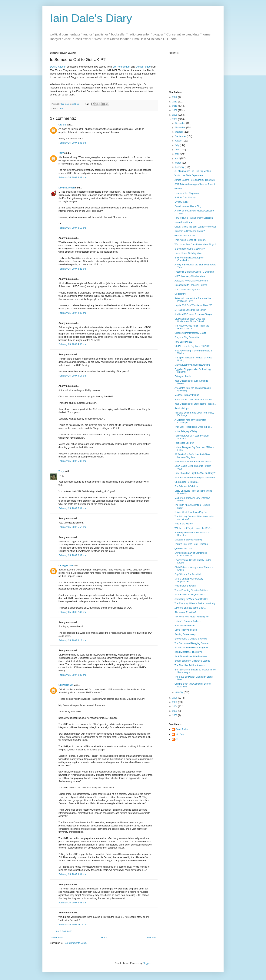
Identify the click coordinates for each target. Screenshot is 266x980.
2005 (175, 702)
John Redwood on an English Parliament (195, 478)
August (179, 141)
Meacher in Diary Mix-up (187, 395)
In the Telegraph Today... (187, 431)
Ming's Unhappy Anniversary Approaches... (189, 580)
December (181, 123)
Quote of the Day (183, 549)
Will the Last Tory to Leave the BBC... (193, 528)
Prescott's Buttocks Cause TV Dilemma (194, 272)
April (178, 158)
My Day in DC (181, 202)
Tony (61, 153)
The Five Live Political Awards (190, 665)
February (180, 167)
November (181, 128)
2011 (175, 102)
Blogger (146, 963)
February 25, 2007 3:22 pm (72, 269)
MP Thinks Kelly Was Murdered (190, 276)
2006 (175, 698)
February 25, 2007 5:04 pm (72, 508)
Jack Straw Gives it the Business (191, 656)
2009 (175, 110)
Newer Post (57, 938)
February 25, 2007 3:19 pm (72, 228)
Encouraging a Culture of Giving (191, 639)
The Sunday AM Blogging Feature (191, 643)
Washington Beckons (185, 586)
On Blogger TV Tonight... (187, 482)
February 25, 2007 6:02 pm (72, 555)
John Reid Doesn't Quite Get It (190, 595)
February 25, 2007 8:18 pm (72, 640)
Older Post (151, 938)
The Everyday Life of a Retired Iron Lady (195, 603)
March (179, 163)
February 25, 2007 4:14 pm (72, 376)
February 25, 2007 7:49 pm (72, 612)
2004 (175, 706)
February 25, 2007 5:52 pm (72, 527)
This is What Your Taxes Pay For (191, 512)
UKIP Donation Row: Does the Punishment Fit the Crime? (190, 320)
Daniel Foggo (143, 67)
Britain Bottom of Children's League (192, 661)
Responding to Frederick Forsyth (191, 285)
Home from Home (183, 222)
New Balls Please (183, 342)
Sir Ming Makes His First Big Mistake (193, 171)
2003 (175, 711)
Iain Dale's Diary (91, 18)
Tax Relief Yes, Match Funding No (191, 617)
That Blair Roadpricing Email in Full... (193, 427)
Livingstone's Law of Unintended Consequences (191, 554)
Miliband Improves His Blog (188, 540)
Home (104, 938)
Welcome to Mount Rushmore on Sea (193, 462)
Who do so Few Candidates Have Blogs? (195, 244)
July (177, 145)
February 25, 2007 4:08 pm (72, 344)
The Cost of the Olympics (187, 290)
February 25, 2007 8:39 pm (72, 675)
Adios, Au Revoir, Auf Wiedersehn (191, 281)
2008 (175, 115)
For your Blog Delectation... (188, 337)
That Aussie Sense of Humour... (190, 240)
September (181, 136)
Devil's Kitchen (58, 67)
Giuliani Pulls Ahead (185, 236)
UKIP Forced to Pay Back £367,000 (192, 346)
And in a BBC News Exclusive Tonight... (194, 314)
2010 (175, 106)
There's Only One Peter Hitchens (191, 544)
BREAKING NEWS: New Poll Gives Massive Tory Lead (192, 456)
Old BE (62, 125)
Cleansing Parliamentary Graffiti (190, 333)
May (178, 154)
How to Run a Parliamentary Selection (194, 218)
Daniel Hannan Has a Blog (188, 206)
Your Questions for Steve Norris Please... (195, 404)
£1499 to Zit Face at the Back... (190, 608)
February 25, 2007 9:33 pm (72, 903)
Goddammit (180, 294)
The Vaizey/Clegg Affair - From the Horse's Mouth (192, 327)
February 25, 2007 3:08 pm (72, 178)
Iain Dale (180, 734)
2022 (175, 97)
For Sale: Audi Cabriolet (186, 486)
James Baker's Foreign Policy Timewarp (195, 180)
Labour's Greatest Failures (188, 621)
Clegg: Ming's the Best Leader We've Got (195, 227)
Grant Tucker (182, 729)
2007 (175, 119)
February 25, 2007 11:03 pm (73, 925)
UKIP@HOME (66, 566)
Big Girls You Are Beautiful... (189, 574)
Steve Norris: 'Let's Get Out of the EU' (193, 400)
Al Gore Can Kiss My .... (187, 198)
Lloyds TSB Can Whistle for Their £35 (193, 305)
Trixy (61, 471)
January (179, 692)
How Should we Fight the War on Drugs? (195, 473)
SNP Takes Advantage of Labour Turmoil (195, 184)
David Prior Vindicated (186, 630)
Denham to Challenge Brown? (190, 231)
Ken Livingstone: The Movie (188, 652)
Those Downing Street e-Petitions (191, 590)
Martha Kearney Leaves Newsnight (192, 365)
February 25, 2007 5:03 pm (72, 461)
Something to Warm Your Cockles (191, 599)
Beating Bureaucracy (185, 634)
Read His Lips (182, 408)
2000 (175, 715)
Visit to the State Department (189, 175)
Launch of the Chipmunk (187, 193)
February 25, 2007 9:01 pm (72, 874)
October (179, 132)
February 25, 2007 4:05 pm (72, 313)
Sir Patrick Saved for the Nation (190, 310)
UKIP (61, 108)
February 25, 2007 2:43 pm (72, 143)
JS (177, 739)
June (178, 150)
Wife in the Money (184, 524)
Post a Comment (63, 931)
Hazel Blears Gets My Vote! (188, 253)
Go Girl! (178, 189)
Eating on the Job (183, 376)
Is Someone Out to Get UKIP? (190, 249)
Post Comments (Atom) (76, 943)
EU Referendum (121, 67)
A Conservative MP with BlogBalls (191, 648)
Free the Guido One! (185, 626)
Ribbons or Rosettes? (185, 612)
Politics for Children (184, 443)
